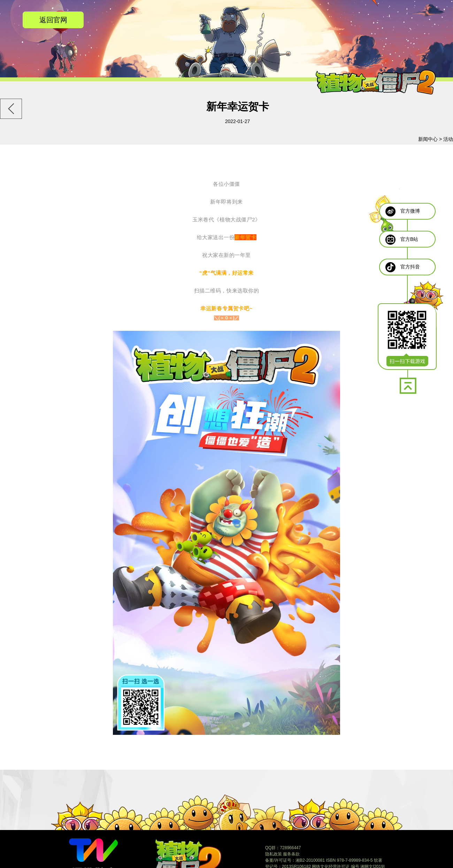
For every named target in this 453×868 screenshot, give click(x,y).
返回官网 (53, 20)
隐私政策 (274, 854)
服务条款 (291, 854)
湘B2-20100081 (310, 860)
